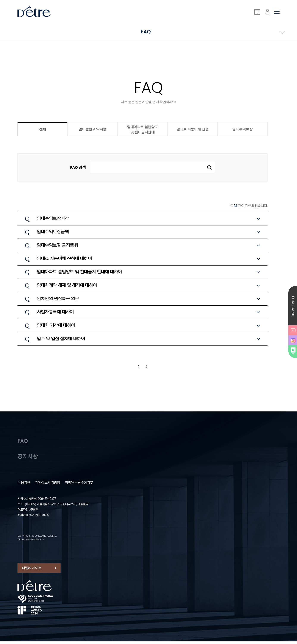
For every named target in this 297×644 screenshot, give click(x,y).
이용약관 (24, 485)
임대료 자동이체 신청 (192, 131)
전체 (43, 131)
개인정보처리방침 (47, 485)
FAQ (23, 443)
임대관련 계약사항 (92, 131)
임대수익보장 (242, 131)
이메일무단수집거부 (79, 485)
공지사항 (28, 459)
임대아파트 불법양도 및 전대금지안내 (142, 131)
